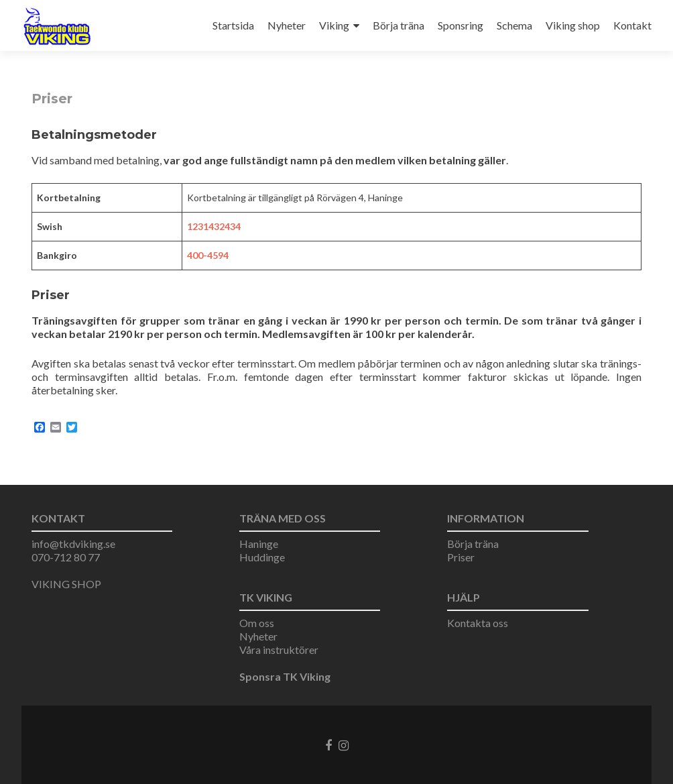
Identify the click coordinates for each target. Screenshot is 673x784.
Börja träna (399, 25)
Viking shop (573, 25)
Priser (461, 557)
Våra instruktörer (279, 650)
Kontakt (632, 25)
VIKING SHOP (66, 584)
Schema (514, 25)
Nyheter (287, 25)
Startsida (233, 25)
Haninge (259, 544)
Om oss (257, 623)
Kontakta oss (478, 623)
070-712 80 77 (66, 557)
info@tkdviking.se (73, 544)
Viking (334, 25)
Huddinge (262, 557)
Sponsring (461, 25)
